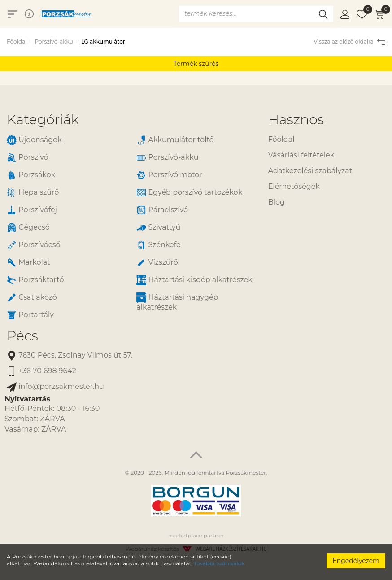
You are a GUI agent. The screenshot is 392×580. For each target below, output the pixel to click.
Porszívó (28, 158)
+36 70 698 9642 (41, 371)
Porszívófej (32, 210)
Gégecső (28, 228)
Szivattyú (158, 228)
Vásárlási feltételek (301, 155)
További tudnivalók (219, 563)
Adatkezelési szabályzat (310, 171)
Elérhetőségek (294, 186)
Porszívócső (34, 245)
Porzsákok (31, 175)
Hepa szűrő (33, 193)
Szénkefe (158, 245)
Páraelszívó (162, 210)
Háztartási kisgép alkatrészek (194, 280)
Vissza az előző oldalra (349, 41)
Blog (277, 202)
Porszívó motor (169, 175)
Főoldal (17, 41)
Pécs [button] (22, 336)
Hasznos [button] (296, 120)
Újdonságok (34, 140)
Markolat (28, 263)
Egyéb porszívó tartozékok (189, 193)
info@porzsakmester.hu (55, 387)
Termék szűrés (196, 64)
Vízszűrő (157, 263)
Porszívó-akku (54, 41)
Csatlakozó (32, 298)
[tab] (131, 120)
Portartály (30, 315)
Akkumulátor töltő (175, 140)
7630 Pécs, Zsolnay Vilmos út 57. (70, 355)
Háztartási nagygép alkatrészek (177, 302)
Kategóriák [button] (43, 120)
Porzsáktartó (35, 280)
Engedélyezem (356, 561)
